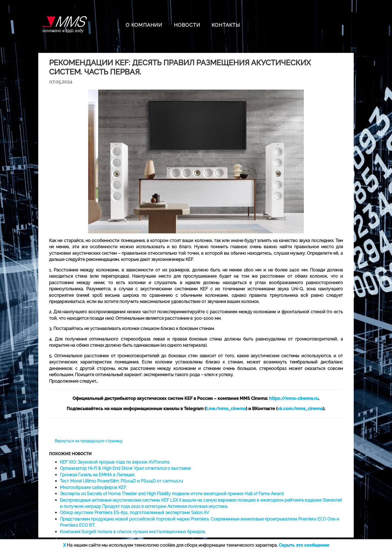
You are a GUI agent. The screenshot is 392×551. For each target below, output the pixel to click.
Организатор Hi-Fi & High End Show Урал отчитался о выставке (125, 468)
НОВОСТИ (187, 25)
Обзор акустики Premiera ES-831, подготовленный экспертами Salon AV (135, 513)
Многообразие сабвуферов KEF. (93, 487)
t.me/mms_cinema (226, 409)
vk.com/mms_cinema (300, 409)
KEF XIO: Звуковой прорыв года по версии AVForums (115, 462)
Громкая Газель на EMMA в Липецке (97, 475)
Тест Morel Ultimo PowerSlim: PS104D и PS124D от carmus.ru (121, 481)
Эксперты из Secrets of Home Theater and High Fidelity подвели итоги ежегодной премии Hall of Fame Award (172, 494)
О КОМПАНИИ (144, 25)
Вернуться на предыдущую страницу (89, 441)
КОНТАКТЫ (226, 25)
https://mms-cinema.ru (294, 398)
